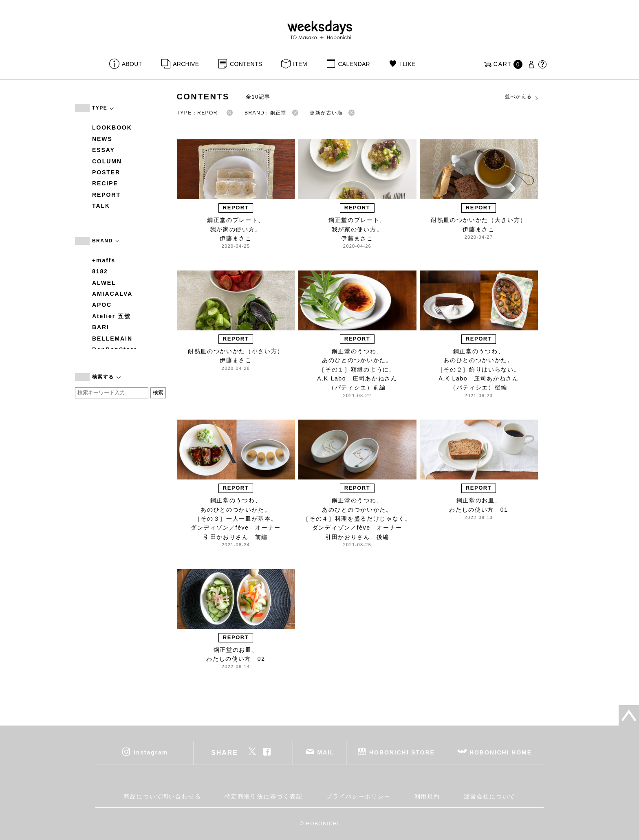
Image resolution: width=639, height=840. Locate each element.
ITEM (300, 64)
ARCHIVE (186, 64)
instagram (151, 752)
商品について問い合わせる (162, 796)
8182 (100, 271)
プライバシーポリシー (358, 796)
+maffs (104, 260)
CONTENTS (246, 64)
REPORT (106, 195)
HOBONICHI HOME (501, 752)
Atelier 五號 (111, 316)
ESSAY (104, 150)
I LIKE (408, 64)
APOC (102, 305)
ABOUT (132, 64)
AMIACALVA (112, 294)
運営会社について (490, 796)
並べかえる (522, 97)
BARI (101, 327)
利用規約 (427, 796)
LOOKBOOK (112, 128)
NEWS (102, 139)
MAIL (326, 752)
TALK (101, 206)
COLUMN (107, 161)
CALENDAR (354, 64)
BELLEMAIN (112, 339)
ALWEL (104, 283)
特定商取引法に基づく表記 (263, 796)
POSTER (106, 172)
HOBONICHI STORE (402, 752)
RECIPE (105, 183)
